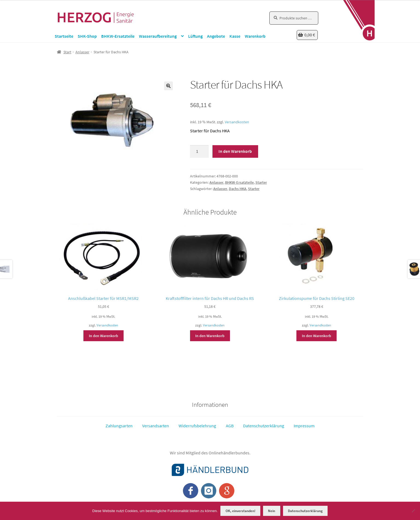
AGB (230, 426)
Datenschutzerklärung (264, 426)
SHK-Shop (87, 36)
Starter (261, 182)
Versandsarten (156, 426)
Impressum (304, 426)
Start (67, 52)
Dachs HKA (238, 189)
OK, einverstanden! (240, 511)
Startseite (64, 36)
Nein (272, 511)
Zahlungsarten (119, 426)
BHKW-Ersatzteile (118, 36)
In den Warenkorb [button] (103, 336)
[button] (168, 86)
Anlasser (82, 52)
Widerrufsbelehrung (197, 426)
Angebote (216, 36)
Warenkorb (255, 36)
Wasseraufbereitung (158, 36)
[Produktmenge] (199, 151)
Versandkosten (237, 122)
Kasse (235, 36)
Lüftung (195, 36)
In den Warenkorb (235, 151)
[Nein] (413, 511)
